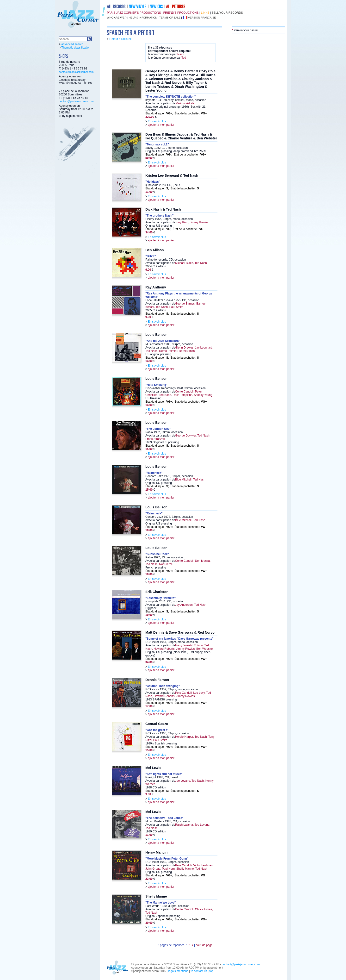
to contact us (199, 971)
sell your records (227, 13)
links (205, 13)
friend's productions (181, 13)
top (211, 971)
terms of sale (170, 18)
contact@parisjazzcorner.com (76, 72)
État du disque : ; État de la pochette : (176, 113)
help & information (143, 18)
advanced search (72, 44)
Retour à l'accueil (120, 39)
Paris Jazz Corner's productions (134, 13)
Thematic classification (76, 48)
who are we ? (117, 18)
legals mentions (178, 971)
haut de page (204, 945)
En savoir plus (157, 121)
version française (202, 18)
